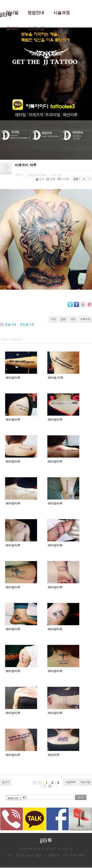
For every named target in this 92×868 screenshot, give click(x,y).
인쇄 (51, 179)
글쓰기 (6, 782)
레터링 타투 (56, 378)
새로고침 (85, 782)
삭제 (73, 319)
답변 (63, 319)
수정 (53, 319)
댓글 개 (10, 324)
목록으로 (85, 319)
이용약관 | (49, 848)
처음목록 (70, 782)
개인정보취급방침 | (31, 848)
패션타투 (54, 755)
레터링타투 (13, 378)
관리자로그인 (65, 848)
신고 (40, 179)
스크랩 (64, 179)
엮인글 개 (27, 324)
